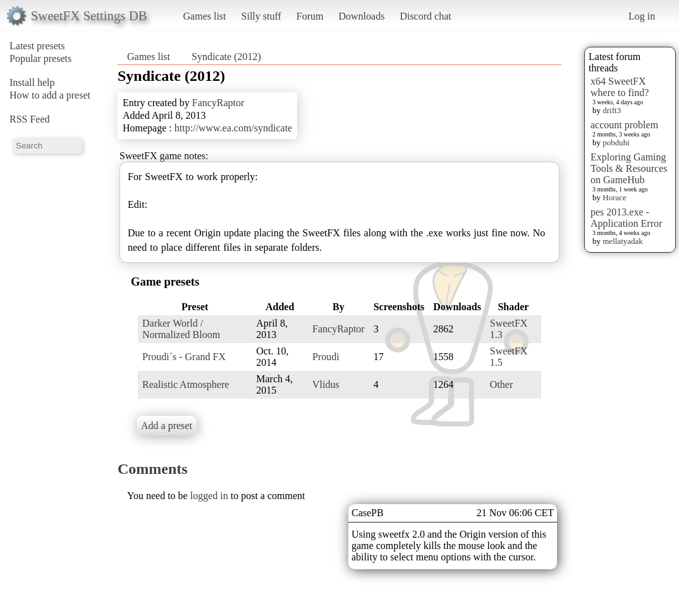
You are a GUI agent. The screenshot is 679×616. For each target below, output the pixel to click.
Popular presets (40, 58)
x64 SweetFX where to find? (620, 87)
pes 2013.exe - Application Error (626, 218)
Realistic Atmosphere (186, 384)
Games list (205, 16)
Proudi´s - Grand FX (184, 357)
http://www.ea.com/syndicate (233, 128)
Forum (310, 16)
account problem (624, 125)
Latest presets (37, 46)
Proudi (326, 357)
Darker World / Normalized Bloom (181, 329)
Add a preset (167, 426)
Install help (32, 82)
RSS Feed (30, 119)
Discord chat (425, 16)
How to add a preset (50, 95)
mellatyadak (623, 241)
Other (501, 384)
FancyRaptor (218, 103)
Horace (615, 197)
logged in (209, 496)
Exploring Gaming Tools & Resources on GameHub (629, 168)
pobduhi (616, 142)
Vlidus (326, 384)
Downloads (361, 16)
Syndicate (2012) (226, 57)
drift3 (612, 110)
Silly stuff (261, 16)
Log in (642, 16)
